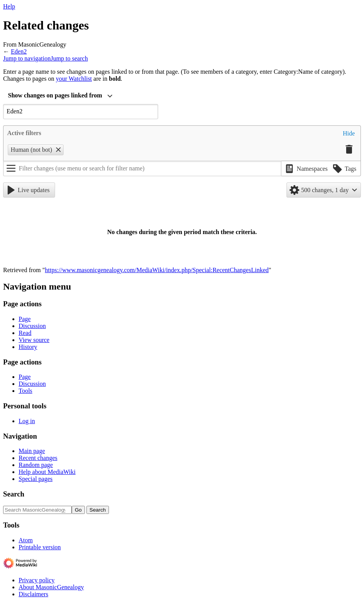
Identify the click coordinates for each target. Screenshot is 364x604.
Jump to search (69, 58)
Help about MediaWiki (47, 472)
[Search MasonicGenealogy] (37, 510)
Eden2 (19, 51)
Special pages (36, 479)
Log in (27, 421)
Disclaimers (33, 594)
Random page (36, 465)
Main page (32, 451)
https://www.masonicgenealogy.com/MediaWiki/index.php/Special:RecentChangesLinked (157, 270)
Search (14, 494)
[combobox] (60, 96)
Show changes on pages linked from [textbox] (55, 95)
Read (25, 333)
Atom (26, 540)
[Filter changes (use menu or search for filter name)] (142, 168)
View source (34, 340)
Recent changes (38, 458)
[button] (349, 134)
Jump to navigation (27, 58)
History (28, 347)
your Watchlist (74, 79)
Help (9, 6)
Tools (25, 391)
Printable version (40, 547)
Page (25, 319)
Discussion (32, 326)
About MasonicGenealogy (51, 587)
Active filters (24, 133)
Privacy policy (37, 580)
